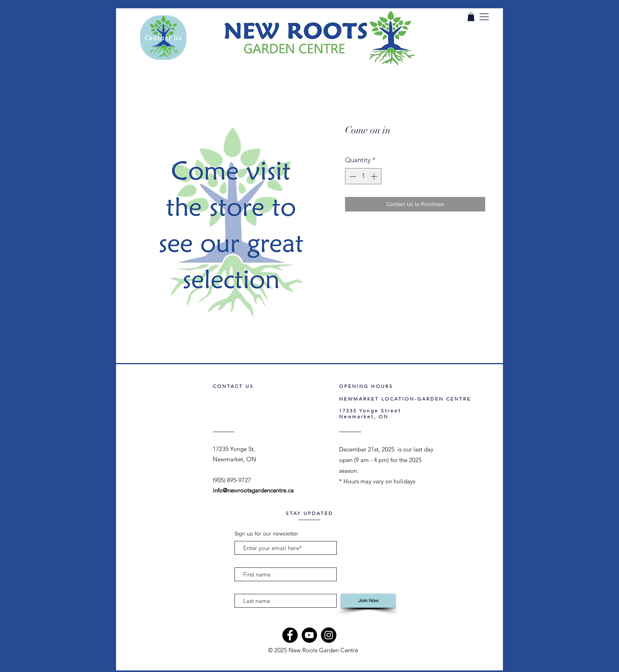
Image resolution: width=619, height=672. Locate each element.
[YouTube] (309, 635)
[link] (471, 17)
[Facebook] (290, 635)
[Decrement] (352, 176)
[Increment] (375, 176)
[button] (484, 17)
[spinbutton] (363, 176)
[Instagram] (329, 635)
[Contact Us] (163, 38)
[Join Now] (368, 601)
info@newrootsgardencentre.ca (253, 490)
